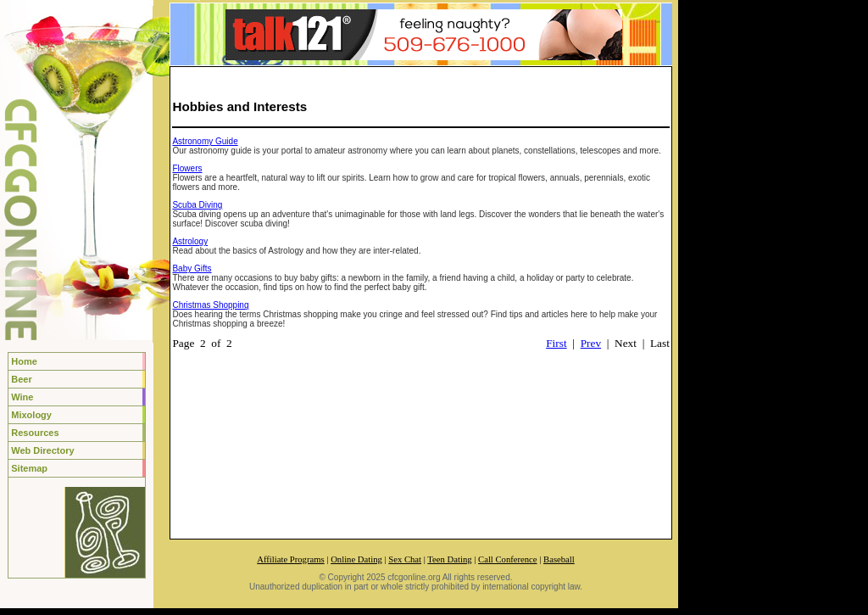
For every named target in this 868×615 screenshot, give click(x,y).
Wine (22, 397)
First (556, 343)
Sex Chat (405, 559)
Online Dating (356, 559)
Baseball (559, 559)
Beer (21, 379)
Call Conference (508, 559)
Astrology (190, 241)
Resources (35, 433)
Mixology (31, 415)
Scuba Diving (197, 205)
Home (24, 361)
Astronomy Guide (205, 141)
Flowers (187, 168)
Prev (591, 343)
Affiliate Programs (290, 559)
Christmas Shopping (210, 305)
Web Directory (42, 450)
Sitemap (29, 468)
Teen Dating (449, 559)
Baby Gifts (192, 268)
